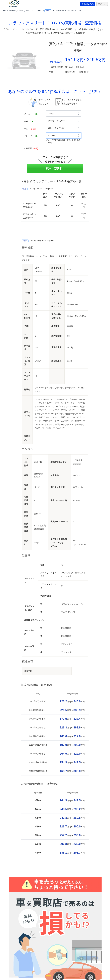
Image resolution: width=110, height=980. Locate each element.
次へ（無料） (55, 168)
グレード (32, 136)
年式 (30, 129)
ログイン (102, 4)
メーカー (32, 114)
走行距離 (31, 148)
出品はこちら (88, 4)
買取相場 (12, 11)
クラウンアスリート (34, 11)
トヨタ (21, 11)
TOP (4, 11)
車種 (30, 121)
